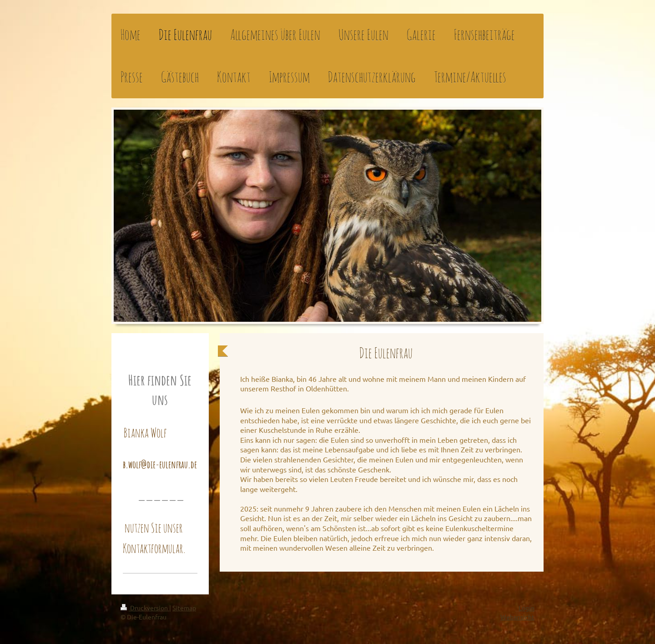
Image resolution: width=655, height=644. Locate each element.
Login (527, 608)
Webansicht (517, 617)
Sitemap (184, 608)
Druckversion (145, 608)
